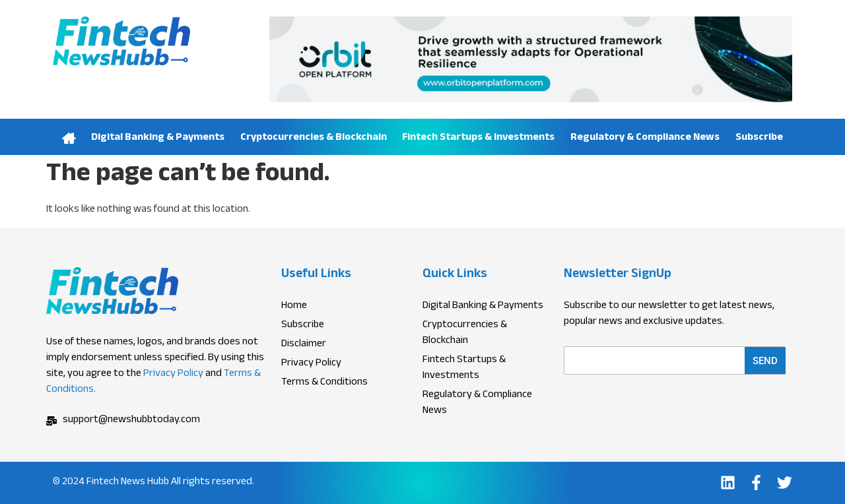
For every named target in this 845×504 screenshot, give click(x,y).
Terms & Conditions (324, 383)
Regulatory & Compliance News (645, 138)
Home (69, 137)
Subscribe (759, 138)
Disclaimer (304, 345)
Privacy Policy (173, 374)
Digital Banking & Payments (158, 138)
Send (765, 361)
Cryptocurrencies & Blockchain (314, 138)
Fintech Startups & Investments (478, 138)
